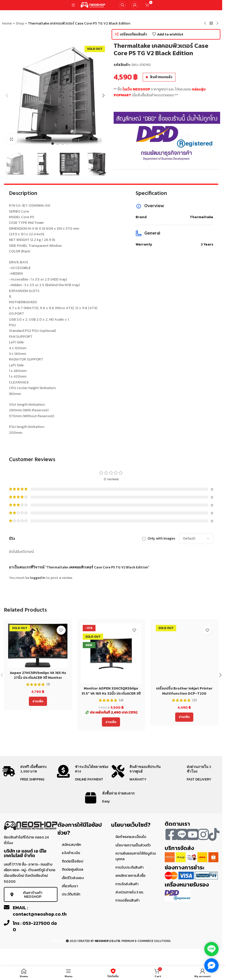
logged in (38, 578)
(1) (48, 684)
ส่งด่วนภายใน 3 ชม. (130, 892)
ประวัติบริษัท (71, 894)
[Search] (123, 5)
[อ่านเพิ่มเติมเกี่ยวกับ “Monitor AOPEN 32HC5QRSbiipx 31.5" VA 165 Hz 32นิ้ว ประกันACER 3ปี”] (111, 722)
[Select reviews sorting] (196, 539)
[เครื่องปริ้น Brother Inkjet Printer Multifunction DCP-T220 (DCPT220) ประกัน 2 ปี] (184, 653)
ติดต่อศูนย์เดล (73, 870)
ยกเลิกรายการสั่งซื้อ (130, 876)
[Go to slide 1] (53, 144)
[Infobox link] (29, 774)
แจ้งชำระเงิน (71, 853)
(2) (194, 700)
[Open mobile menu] (73, 5)
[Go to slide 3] (63, 144)
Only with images (161, 538)
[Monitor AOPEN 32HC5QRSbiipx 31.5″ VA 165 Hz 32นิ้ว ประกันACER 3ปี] (111, 653)
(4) (121, 700)
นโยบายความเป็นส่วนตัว (133, 845)
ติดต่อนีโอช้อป (73, 861)
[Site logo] (93, 5)
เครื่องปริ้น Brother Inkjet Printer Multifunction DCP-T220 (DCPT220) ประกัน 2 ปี (184, 693)
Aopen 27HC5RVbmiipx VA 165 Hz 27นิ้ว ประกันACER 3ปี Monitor (38, 675)
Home (7, 23)
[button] (7, 96)
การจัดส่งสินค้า (127, 884)
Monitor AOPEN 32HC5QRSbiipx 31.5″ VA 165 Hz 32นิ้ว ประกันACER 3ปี (111, 691)
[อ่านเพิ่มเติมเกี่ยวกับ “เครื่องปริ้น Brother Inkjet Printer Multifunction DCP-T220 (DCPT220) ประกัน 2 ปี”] (184, 717)
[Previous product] (205, 24)
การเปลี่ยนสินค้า (127, 900)
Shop (20, 23)
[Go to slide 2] (58, 144)
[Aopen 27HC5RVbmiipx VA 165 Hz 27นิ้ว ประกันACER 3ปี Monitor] (38, 645)
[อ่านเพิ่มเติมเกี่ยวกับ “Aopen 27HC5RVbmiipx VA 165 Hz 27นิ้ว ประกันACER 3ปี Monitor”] (38, 701)
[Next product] (217, 24)
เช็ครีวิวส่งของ (73, 878)
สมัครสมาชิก (71, 845)
